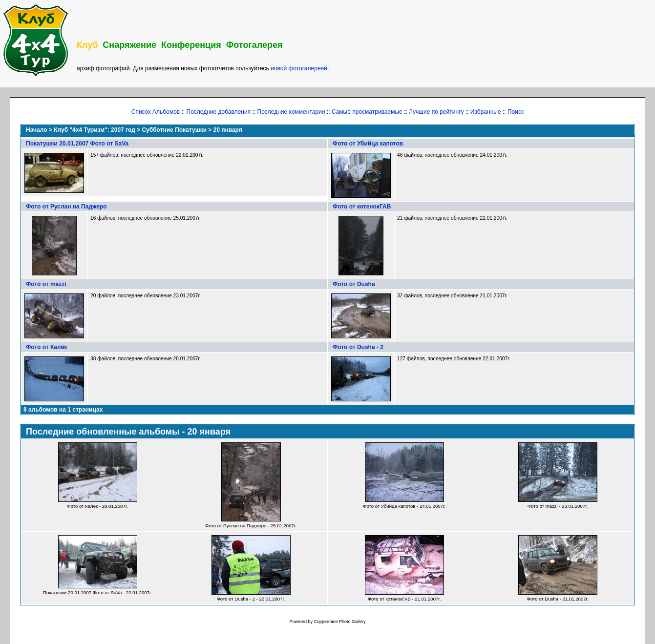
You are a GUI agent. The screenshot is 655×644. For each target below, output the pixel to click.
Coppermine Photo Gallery (339, 622)
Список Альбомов (156, 112)
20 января (228, 130)
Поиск (516, 112)
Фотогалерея (254, 45)
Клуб (87, 45)
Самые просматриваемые (367, 112)
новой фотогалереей (299, 68)
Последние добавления (219, 112)
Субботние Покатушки (174, 130)
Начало (36, 130)
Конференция (191, 45)
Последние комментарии (291, 112)
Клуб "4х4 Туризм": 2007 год (95, 130)
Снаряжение (129, 45)
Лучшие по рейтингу (436, 112)
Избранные (486, 112)
